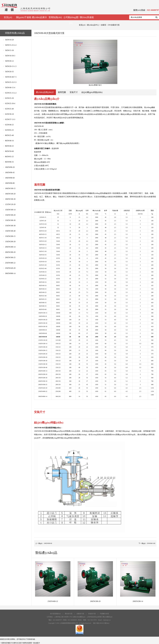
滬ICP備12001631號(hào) (101, 623)
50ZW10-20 (9, 40)
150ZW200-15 (10, 236)
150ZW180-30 (10, 220)
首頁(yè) (8, 17)
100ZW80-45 (10, 173)
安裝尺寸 (74, 92)
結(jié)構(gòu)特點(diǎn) (92, 92)
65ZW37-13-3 (10, 119)
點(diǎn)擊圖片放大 (95, 63)
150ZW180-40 (10, 231)
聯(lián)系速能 (87, 17)
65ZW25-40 (9, 109)
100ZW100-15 (10, 188)
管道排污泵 (92, 614)
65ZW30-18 (9, 114)
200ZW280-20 (10, 252)
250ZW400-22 (10, 263)
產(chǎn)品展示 (39, 17)
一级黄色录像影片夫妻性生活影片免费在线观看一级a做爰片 (20, 643)
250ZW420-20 (10, 268)
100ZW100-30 (10, 199)
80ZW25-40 (9, 135)
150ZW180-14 (10, 210)
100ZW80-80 (10, 183)
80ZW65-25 (9, 157)
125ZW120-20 (10, 204)
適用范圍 (62, 92)
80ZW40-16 (9, 141)
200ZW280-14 (10, 247)
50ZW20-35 (9, 72)
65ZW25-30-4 (10, 103)
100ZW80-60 (10, 178)
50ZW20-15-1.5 (11, 66)
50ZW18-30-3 (10, 56)
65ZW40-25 (9, 125)
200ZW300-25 (10, 258)
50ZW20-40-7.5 (11, 77)
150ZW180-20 (10, 215)
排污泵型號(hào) (55, 614)
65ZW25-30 (9, 98)
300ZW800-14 (10, 273)
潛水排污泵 (69, 614)
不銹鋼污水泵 (104, 614)
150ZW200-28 (10, 242)
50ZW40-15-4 (10, 88)
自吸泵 (103, 25)
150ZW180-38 (10, 226)
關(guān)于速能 (24, 17)
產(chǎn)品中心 (93, 25)
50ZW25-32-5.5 (11, 82)
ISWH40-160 (151, 543)
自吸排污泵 (80, 614)
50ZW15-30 (9, 50)
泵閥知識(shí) (55, 17)
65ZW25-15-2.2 (11, 93)
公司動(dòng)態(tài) (71, 20)
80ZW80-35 (9, 162)
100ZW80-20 (10, 167)
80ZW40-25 (9, 146)
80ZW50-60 (9, 151)
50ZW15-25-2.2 (11, 45)
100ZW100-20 (10, 194)
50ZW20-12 (9, 61)
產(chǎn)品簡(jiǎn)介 (45, 92)
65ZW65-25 (9, 130)
